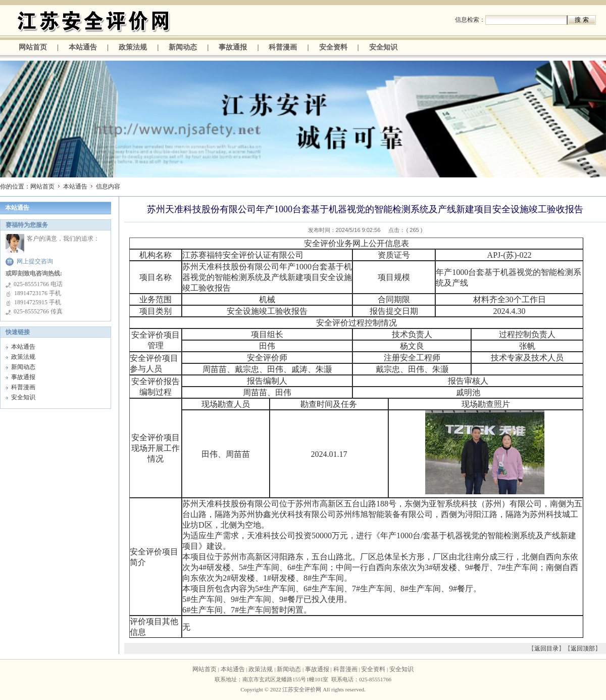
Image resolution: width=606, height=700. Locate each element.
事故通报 (233, 47)
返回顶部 (583, 648)
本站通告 (83, 47)
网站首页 (33, 47)
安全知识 (383, 47)
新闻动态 (183, 47)
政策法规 (133, 47)
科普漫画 (283, 47)
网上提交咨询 (35, 261)
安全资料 (333, 47)
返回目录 (546, 648)
